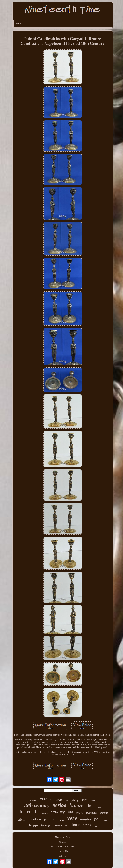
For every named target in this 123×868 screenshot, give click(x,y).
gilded (93, 800)
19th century (36, 805)
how (67, 826)
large (96, 826)
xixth (22, 820)
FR (65, 856)
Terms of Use (63, 851)
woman (58, 826)
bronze (77, 805)
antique (33, 800)
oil (67, 800)
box (52, 800)
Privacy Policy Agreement (63, 847)
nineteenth (27, 812)
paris (84, 800)
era (43, 799)
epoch (80, 813)
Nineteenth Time (63, 837)
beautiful (46, 825)
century (58, 812)
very (72, 818)
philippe (33, 825)
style (59, 800)
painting (75, 800)
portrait (49, 819)
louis (76, 824)
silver (100, 807)
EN (60, 856)
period (59, 805)
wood (87, 825)
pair (98, 819)
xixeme (104, 813)
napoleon (35, 819)
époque (44, 813)
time (90, 806)
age (106, 820)
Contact (63, 842)
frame (61, 820)
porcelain (92, 813)
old (70, 812)
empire (86, 819)
